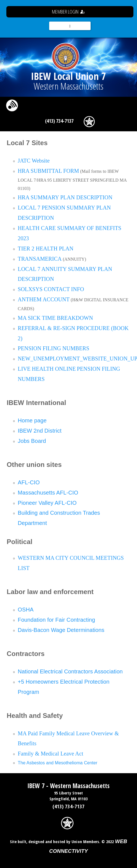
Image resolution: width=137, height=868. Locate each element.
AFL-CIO (29, 482)
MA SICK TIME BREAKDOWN (55, 318)
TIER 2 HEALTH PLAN (46, 249)
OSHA (26, 610)
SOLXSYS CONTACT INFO (51, 289)
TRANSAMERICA (40, 259)
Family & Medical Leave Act (50, 754)
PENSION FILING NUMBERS (53, 348)
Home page (32, 420)
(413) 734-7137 (59, 121)
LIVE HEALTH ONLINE (47, 369)
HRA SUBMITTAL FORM (48, 171)
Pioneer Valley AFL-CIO (47, 503)
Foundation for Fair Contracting (56, 620)
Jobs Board (32, 441)
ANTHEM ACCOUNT (44, 299)
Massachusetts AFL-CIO (48, 493)
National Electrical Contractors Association (70, 671)
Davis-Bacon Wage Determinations (61, 630)
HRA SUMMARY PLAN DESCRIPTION (65, 197)
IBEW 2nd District (39, 431)
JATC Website (34, 161)
